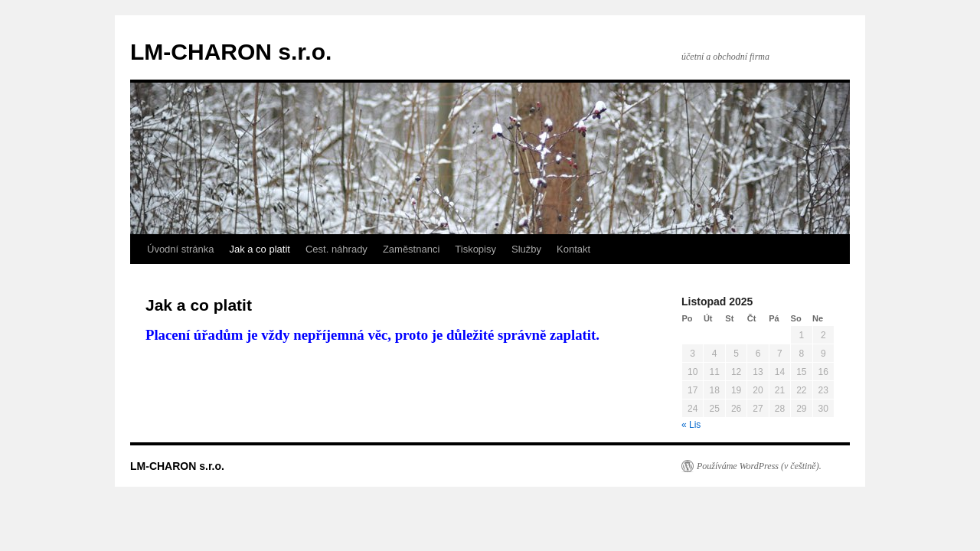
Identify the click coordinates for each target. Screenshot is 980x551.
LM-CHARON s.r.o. (231, 52)
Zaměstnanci (411, 249)
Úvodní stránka (180, 249)
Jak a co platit (260, 249)
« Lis (691, 425)
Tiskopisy (475, 249)
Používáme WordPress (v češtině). (759, 466)
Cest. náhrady (336, 249)
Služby (526, 249)
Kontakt (573, 249)
